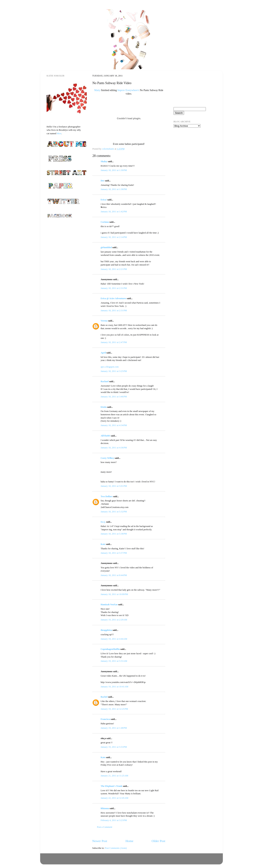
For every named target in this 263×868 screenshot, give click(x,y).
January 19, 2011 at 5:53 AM (114, 661)
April (103, 353)
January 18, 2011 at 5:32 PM (114, 512)
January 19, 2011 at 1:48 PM (114, 728)
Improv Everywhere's (128, 90)
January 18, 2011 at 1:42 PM (114, 212)
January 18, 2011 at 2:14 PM (114, 237)
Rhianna (105, 808)
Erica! (104, 200)
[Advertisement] (192, 152)
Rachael (105, 381)
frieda (104, 407)
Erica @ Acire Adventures (113, 298)
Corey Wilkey (107, 458)
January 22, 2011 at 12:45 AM (114, 798)
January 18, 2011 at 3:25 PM (114, 371)
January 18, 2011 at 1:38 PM (114, 189)
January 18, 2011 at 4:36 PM (114, 448)
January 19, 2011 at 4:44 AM (114, 639)
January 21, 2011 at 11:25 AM (114, 776)
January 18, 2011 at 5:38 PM (114, 534)
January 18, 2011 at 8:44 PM (114, 575)
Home (129, 841)
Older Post (158, 841)
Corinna (105, 222)
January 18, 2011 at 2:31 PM (114, 288)
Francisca (105, 719)
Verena (104, 321)
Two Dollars (107, 496)
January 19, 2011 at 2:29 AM (114, 620)
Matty (97, 90)
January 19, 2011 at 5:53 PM (114, 747)
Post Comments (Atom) (116, 848)
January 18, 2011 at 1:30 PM (114, 170)
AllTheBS (105, 436)
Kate (103, 544)
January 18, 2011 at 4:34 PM (114, 425)
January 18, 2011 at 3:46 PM (114, 397)
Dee (102, 181)
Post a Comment (105, 827)
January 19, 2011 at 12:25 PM (114, 709)
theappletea (106, 630)
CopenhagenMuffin (110, 649)
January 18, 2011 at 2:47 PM (114, 342)
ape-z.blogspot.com (110, 367)
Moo (59, 133)
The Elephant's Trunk (112, 786)
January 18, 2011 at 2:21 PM (114, 269)
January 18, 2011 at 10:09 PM (114, 594)
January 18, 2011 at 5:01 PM (114, 486)
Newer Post (100, 841)
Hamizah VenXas (109, 605)
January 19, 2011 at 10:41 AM (114, 687)
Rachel (104, 697)
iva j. (103, 522)
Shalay (104, 161)
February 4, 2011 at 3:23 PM (114, 820)
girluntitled (106, 247)
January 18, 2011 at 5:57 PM (114, 553)
